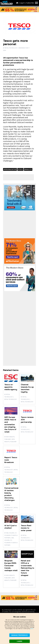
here (32, 629)
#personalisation (10, 169)
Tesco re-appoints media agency (11, 387)
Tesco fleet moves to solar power (26, 528)
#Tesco (20, 169)
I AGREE (19, 641)
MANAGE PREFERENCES (20, 635)
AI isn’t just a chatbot (10, 527)
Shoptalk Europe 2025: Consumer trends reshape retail (11, 566)
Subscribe (30, 3)
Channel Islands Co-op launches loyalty (27, 388)
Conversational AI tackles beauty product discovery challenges (11, 494)
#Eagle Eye (28, 169)
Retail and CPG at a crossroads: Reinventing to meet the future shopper (27, 568)
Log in (22, 3)
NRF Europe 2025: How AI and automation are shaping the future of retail (10, 424)
